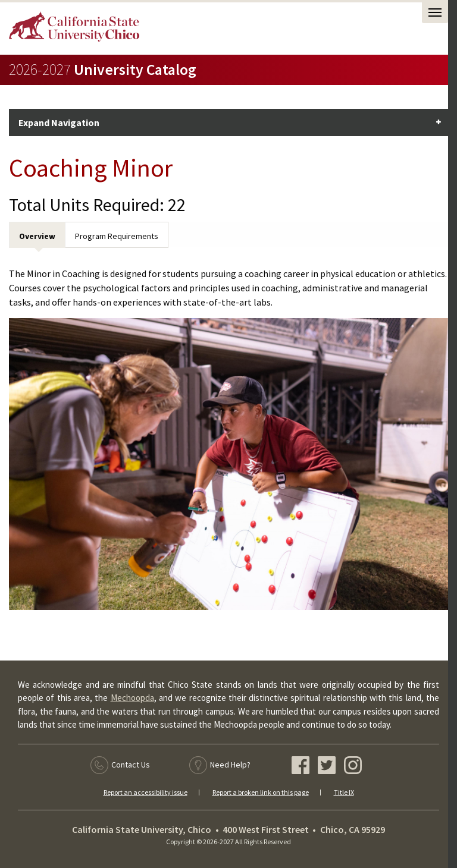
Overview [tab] (37, 236)
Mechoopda (132, 698)
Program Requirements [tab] (117, 236)
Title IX (344, 792)
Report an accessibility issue (145, 792)
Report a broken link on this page (261, 792)
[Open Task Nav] (435, 13)
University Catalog (103, 70)
